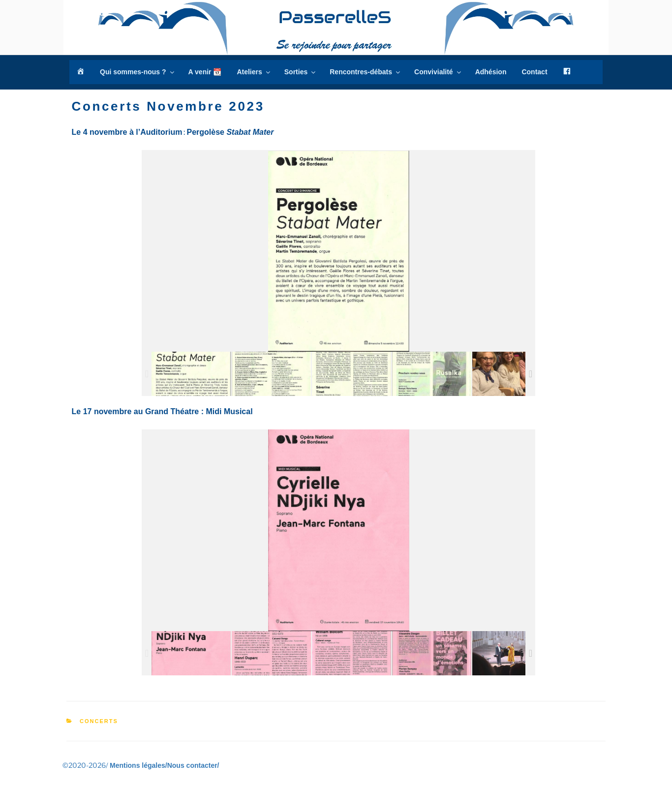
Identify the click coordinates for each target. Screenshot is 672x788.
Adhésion (491, 72)
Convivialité (438, 72)
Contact (534, 72)
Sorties (301, 72)
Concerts (99, 721)
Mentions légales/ (138, 765)
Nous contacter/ (193, 765)
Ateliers (254, 72)
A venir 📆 (205, 72)
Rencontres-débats (366, 72)
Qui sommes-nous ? (138, 72)
